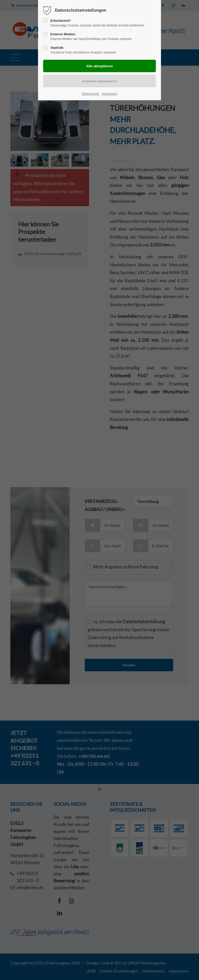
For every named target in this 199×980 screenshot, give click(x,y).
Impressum (109, 94)
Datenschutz (91, 94)
